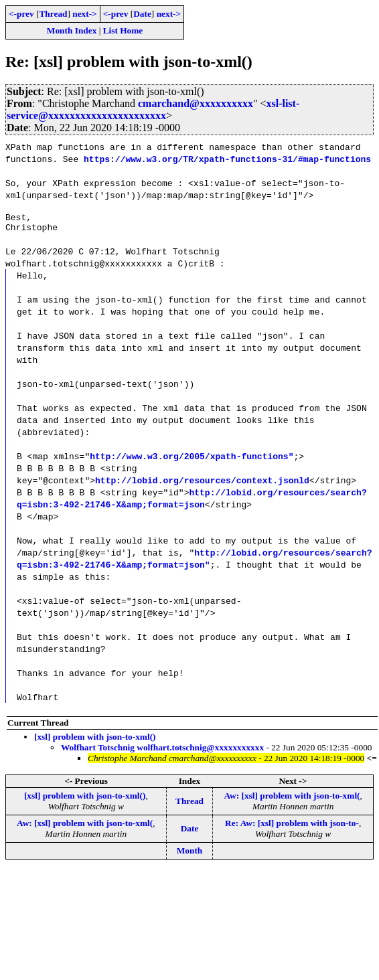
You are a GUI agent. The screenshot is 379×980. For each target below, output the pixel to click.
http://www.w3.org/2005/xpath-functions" (192, 460)
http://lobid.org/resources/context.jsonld (202, 484)
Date (142, 14)
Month (190, 854)
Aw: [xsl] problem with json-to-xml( (292, 800)
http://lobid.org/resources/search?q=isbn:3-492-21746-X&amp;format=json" (194, 562)
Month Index (72, 30)
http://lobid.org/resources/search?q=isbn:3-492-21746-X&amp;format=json (192, 502)
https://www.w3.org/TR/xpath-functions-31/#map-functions (227, 159)
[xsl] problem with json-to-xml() (95, 741)
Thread (53, 14)
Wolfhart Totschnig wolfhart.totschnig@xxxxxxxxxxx (162, 751)
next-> (84, 14)
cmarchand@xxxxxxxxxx (196, 103)
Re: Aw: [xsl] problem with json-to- (292, 827)
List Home (123, 30)
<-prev (21, 14)
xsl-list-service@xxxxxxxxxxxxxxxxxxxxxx (153, 109)
